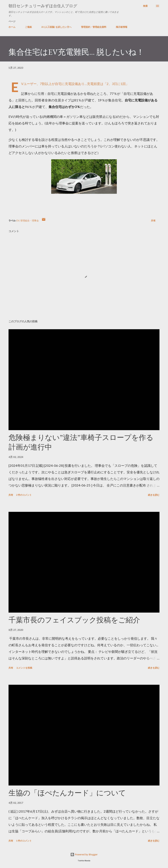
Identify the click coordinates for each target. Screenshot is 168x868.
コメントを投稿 (24, 668)
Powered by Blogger (84, 854)
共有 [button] (153, 220)
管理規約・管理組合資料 (94, 27)
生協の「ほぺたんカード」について (67, 793)
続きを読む (154, 495)
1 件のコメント (24, 841)
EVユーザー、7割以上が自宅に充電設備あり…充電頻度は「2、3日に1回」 (75, 84)
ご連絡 (28, 27)
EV (18, 220)
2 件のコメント (24, 495)
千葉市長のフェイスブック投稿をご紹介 (74, 620)
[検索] (145, 6)
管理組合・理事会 (30, 220)
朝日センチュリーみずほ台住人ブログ (43, 6)
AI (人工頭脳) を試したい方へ (56, 27)
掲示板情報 (122, 27)
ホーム (12, 27)
